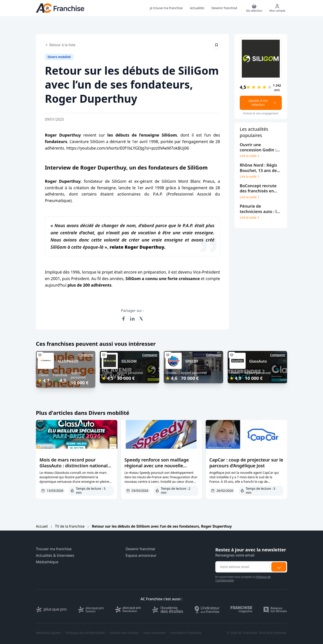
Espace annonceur (141, 556)
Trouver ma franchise (54, 549)
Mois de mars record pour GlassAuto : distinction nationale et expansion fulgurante (75, 466)
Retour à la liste (60, 45)
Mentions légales (48, 633)
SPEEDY (192, 361)
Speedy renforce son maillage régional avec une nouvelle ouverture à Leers (157, 466)
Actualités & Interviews (55, 556)
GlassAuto (258, 361)
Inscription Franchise (186, 633)
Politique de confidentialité (85, 633)
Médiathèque (47, 562)
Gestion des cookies (124, 633)
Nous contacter (155, 633)
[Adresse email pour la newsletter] (243, 567)
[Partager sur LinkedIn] (132, 319)
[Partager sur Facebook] (123, 319)
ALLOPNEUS (68, 361)
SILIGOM (129, 361)
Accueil (42, 526)
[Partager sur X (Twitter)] (141, 319)
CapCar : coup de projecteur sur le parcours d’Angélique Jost (246, 463)
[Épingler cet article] (216, 45)
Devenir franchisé (140, 549)
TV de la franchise (70, 526)
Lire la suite (250, 156)
